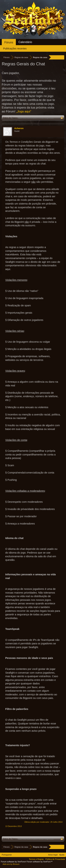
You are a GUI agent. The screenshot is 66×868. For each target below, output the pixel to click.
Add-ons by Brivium (11, 864)
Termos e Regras (36, 859)
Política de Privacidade (55, 859)
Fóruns (9, 42)
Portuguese (7, 855)
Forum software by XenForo (14, 862)
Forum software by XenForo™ (40, 862)
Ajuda (62, 855)
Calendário (25, 42)
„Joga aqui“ (24, 111)
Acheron (19, 128)
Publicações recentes (15, 49)
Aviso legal (53, 855)
